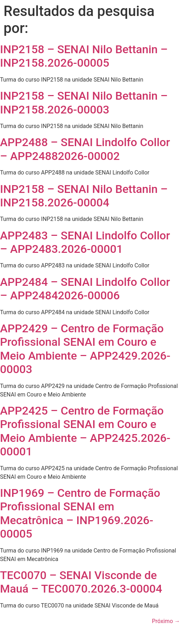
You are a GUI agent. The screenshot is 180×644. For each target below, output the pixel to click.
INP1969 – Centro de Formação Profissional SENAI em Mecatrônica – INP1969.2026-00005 (80, 513)
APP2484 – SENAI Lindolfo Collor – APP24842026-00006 (85, 289)
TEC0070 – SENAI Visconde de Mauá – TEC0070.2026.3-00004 (81, 582)
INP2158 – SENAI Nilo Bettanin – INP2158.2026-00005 (84, 56)
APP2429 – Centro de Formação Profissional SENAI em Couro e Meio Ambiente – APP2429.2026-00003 (85, 349)
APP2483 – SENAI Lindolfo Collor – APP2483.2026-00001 (85, 242)
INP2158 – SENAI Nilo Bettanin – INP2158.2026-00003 (84, 102)
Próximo (166, 621)
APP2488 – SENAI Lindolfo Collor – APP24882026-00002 (85, 149)
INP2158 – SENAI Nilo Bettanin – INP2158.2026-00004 (84, 196)
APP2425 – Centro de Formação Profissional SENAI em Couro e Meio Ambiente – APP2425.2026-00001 (85, 431)
